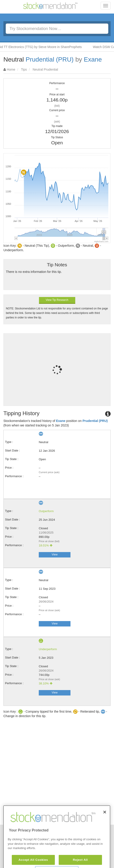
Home (11, 69)
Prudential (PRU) (50, 59)
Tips (24, 69)
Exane (93, 59)
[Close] (105, 823)
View (55, 555)
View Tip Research (57, 300)
